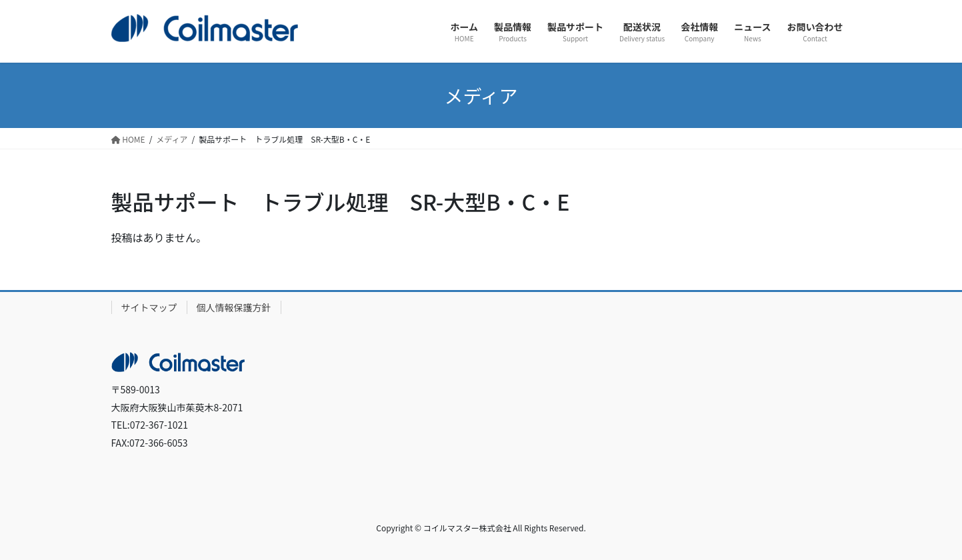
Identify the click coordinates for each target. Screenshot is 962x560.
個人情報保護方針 (234, 307)
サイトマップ (149, 307)
